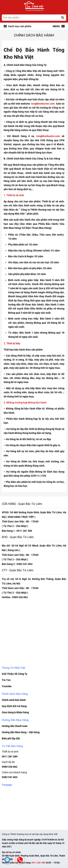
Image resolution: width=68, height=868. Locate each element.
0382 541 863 (10, 777)
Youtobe (7, 686)
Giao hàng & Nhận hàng (15, 712)
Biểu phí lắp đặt (11, 738)
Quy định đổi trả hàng (14, 706)
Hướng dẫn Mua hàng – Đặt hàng (21, 732)
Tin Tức (6, 680)
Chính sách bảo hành (14, 700)
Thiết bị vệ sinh (15, 195)
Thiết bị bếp (13, 343)
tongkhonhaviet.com (43, 104)
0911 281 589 (10, 757)
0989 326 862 (10, 767)
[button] (20, 26)
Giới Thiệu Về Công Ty (15, 674)
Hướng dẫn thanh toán (15, 726)
